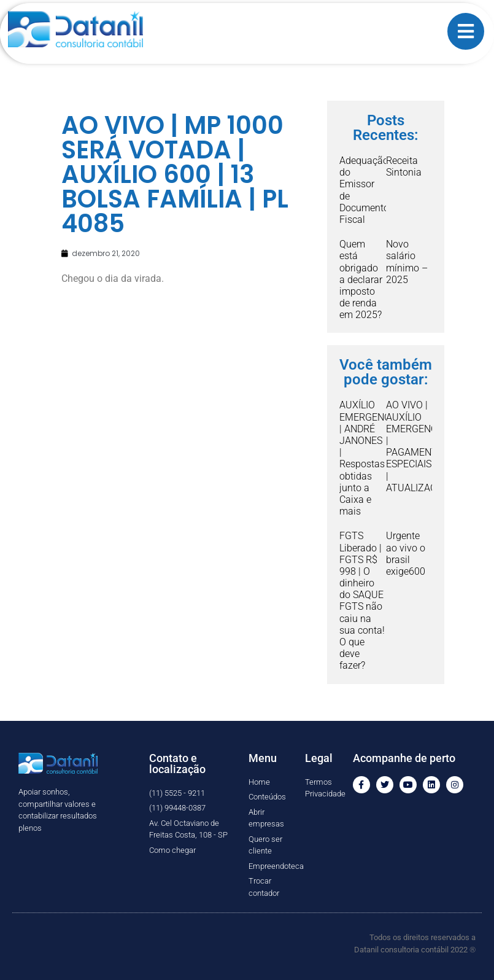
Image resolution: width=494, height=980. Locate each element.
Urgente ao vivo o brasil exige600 (406, 554)
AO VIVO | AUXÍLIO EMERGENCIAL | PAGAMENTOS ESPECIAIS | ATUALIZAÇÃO (418, 446)
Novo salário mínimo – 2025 (407, 262)
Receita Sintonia (404, 166)
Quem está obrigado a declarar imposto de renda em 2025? (361, 279)
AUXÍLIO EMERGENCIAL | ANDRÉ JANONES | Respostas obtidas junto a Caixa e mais (372, 458)
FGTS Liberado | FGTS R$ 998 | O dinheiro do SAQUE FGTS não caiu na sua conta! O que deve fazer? (362, 601)
